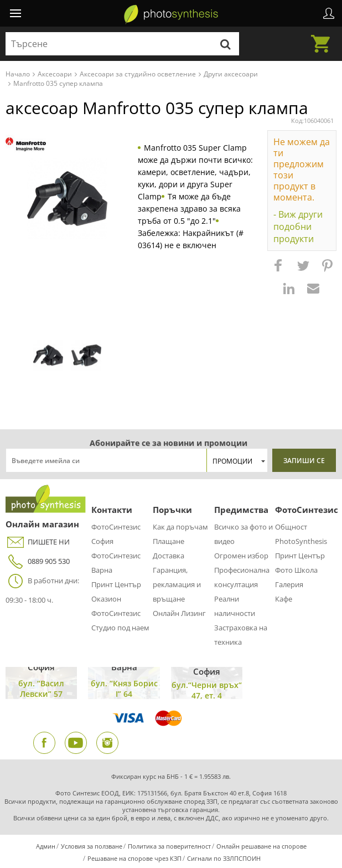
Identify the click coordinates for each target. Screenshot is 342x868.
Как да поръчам (180, 527)
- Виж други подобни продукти (298, 227)
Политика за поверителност (169, 846)
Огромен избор (241, 556)
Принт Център (116, 584)
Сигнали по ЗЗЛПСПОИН (224, 858)
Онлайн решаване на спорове (261, 846)
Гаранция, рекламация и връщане (177, 584)
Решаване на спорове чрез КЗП (134, 858)
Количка (324, 37)
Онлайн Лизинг (179, 613)
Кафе (284, 599)
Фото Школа (296, 570)
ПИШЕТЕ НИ (38, 542)
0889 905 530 (38, 561)
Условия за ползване (92, 846)
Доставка (169, 556)
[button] (279, 271)
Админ (46, 846)
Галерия (289, 584)
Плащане (169, 541)
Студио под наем (120, 628)
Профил (329, 13)
